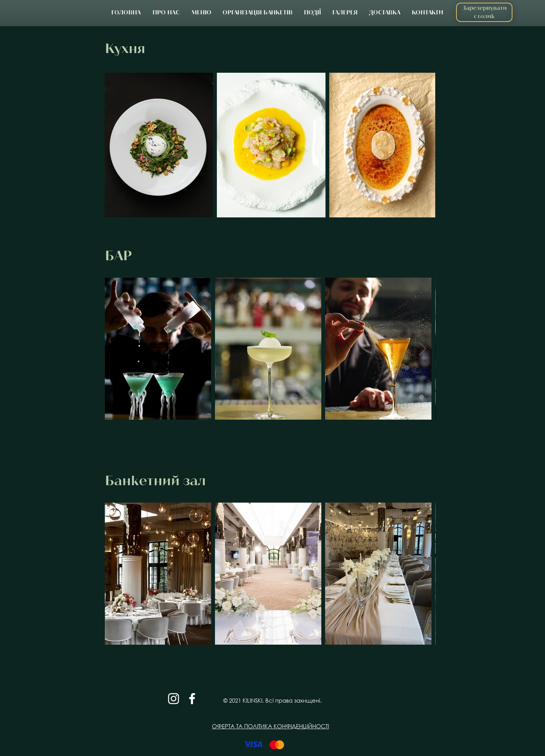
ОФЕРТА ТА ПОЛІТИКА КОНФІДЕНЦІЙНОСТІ (270, 726)
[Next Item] (422, 145)
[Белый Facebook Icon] (192, 699)
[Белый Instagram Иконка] (174, 699)
